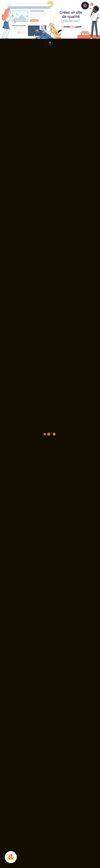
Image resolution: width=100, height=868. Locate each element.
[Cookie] (11, 857)
